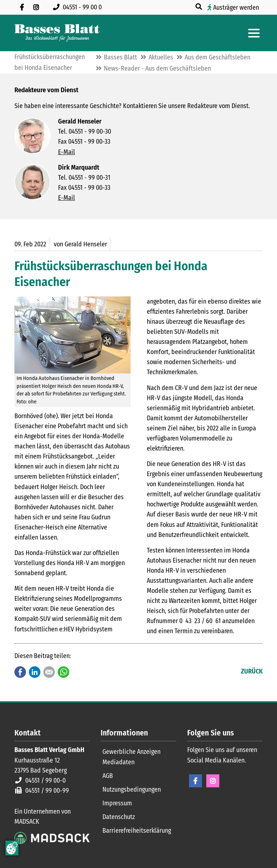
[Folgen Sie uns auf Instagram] (36, 7)
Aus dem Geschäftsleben (217, 57)
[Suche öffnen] (199, 7)
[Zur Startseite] (57, 33)
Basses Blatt (120, 57)
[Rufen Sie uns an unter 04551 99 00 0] (79, 7)
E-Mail (67, 152)
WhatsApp (63, 672)
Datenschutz (119, 817)
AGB (108, 776)
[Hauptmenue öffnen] (254, 33)
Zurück (252, 671)
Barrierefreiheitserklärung (137, 831)
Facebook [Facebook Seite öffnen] (195, 781)
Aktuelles (161, 57)
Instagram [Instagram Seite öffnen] (213, 781)
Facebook (20, 672)
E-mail (49, 672)
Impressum (117, 803)
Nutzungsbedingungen (132, 789)
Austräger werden (236, 8)
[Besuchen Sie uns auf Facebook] (22, 7)
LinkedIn (35, 672)
